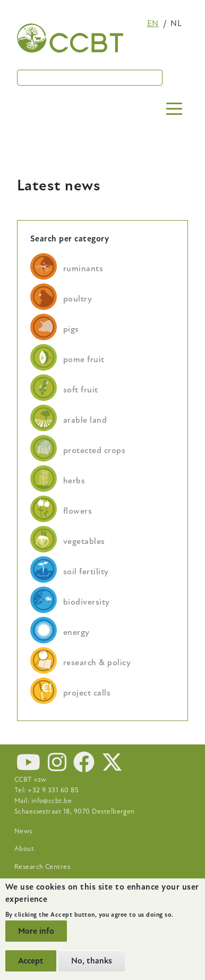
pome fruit (84, 359)
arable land (85, 420)
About (24, 849)
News (23, 831)
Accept (31, 961)
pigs (71, 329)
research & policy (97, 663)
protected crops (94, 450)
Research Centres (42, 867)
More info (36, 931)
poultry (78, 299)
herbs (74, 481)
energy (76, 632)
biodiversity (87, 602)
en (153, 23)
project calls (87, 693)
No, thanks (92, 961)
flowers (78, 511)
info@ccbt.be (52, 801)
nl (176, 23)
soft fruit (81, 390)
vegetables (84, 541)
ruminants (83, 269)
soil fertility (86, 572)
